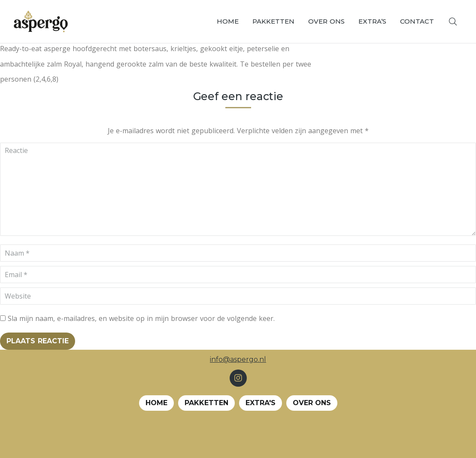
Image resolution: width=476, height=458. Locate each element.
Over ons (312, 403)
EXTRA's (261, 403)
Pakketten (206, 403)
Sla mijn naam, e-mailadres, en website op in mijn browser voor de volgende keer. (141, 318)
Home (156, 403)
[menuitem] (228, 21)
